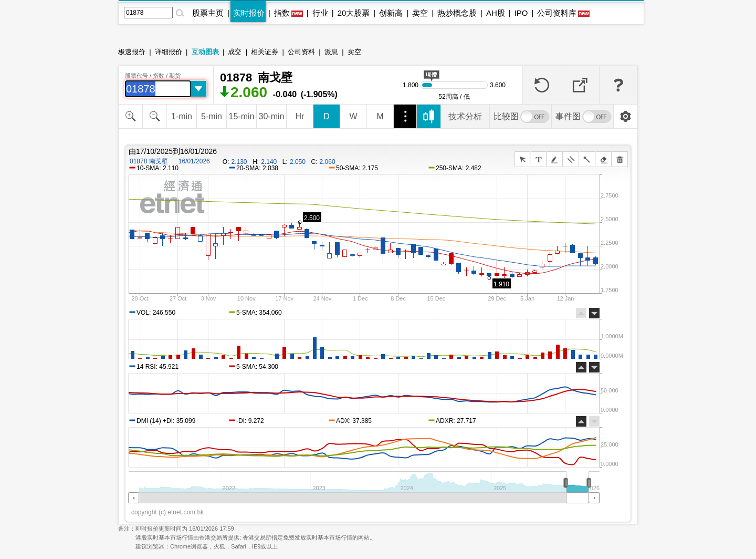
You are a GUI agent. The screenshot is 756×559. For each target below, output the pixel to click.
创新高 (391, 13)
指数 (282, 13)
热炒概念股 (457, 13)
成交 (235, 52)
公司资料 (301, 52)
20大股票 (354, 13)
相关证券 (265, 52)
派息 (331, 52)
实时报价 (249, 13)
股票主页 (208, 13)
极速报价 (132, 52)
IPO (521, 13)
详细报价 (169, 52)
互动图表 (205, 52)
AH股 (496, 13)
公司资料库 (557, 13)
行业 (320, 13)
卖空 (420, 13)
